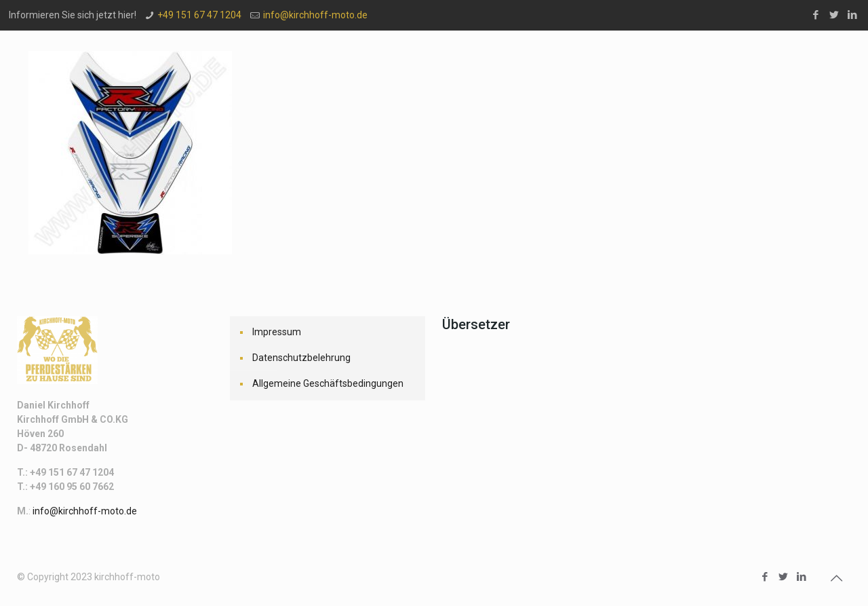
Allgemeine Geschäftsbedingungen (328, 383)
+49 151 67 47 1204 (199, 15)
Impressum (277, 332)
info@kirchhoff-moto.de (315, 15)
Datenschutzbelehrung (301, 358)
